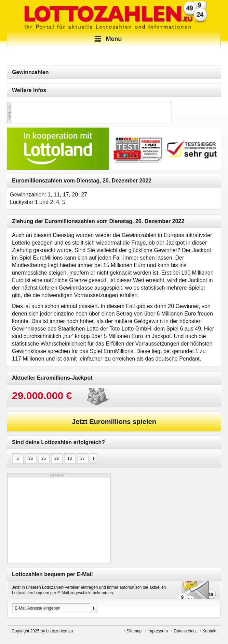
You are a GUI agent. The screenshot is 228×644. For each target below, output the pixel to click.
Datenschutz (185, 631)
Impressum (158, 631)
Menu (107, 39)
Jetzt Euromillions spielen (114, 422)
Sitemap (134, 631)
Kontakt (209, 631)
